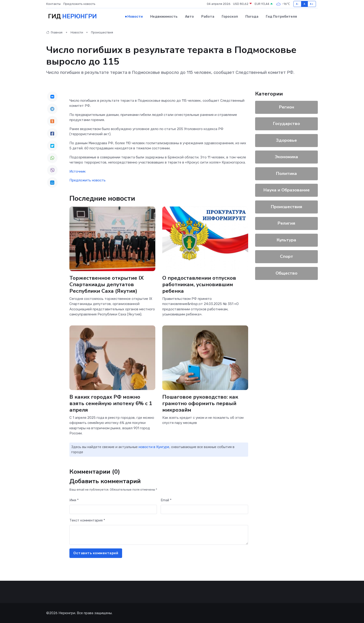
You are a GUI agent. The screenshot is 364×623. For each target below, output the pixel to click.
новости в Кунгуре (154, 447)
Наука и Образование (287, 190)
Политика (286, 173)
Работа (208, 16)
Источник (78, 171)
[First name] (113, 509)
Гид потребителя (281, 16)
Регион (287, 107)
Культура (286, 240)
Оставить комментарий (96, 553)
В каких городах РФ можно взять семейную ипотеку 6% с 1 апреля (111, 403)
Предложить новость (79, 4)
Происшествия (102, 32)
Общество (286, 273)
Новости (135, 16)
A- (297, 4)
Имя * (74, 500)
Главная (54, 32)
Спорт (287, 256)
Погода (252, 16)
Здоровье (286, 140)
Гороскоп (230, 16)
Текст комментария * (87, 520)
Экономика (286, 157)
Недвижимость (164, 16)
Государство (286, 124)
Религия (286, 223)
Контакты (53, 4)
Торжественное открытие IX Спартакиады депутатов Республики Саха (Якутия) (107, 284)
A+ (312, 4)
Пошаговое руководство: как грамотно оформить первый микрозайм (200, 403)
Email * (166, 500)
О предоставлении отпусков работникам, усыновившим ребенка (199, 284)
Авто (189, 16)
